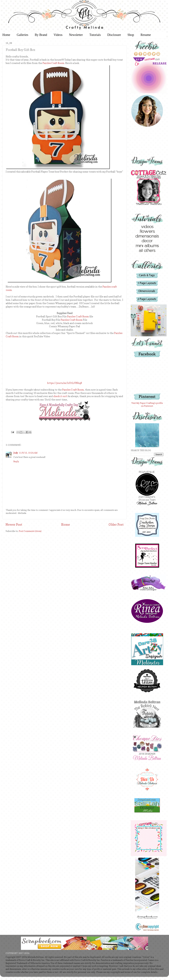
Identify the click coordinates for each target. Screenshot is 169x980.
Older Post (116, 525)
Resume (146, 35)
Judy (16, 453)
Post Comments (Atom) (30, 531)
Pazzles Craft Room (53, 63)
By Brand (41, 35)
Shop (131, 35)
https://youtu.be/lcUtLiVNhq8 (65, 383)
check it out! (60, 396)
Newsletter (76, 35)
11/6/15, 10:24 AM (28, 453)
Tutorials (95, 35)
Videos (58, 35)
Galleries (22, 35)
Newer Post (14, 525)
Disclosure (114, 35)
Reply (16, 461)
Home (65, 525)
